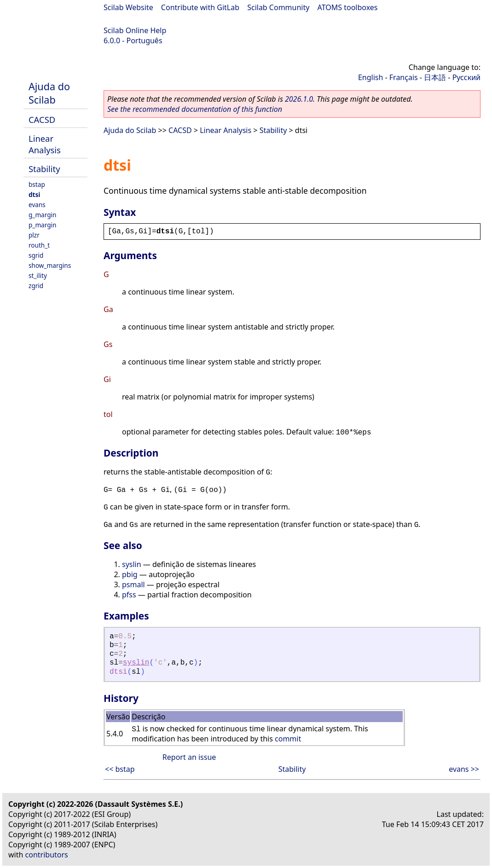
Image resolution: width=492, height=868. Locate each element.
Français (404, 77)
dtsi (34, 194)
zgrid (36, 286)
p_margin (42, 225)
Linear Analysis (45, 144)
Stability (44, 169)
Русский (466, 77)
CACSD (42, 119)
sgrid (36, 255)
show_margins (50, 265)
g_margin (42, 215)
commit (288, 739)
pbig (130, 574)
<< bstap (120, 769)
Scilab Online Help (135, 30)
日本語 (435, 77)
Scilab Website (128, 7)
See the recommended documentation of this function (195, 109)
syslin (132, 564)
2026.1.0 (299, 99)
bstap (37, 184)
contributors (47, 855)
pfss (129, 595)
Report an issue (189, 757)
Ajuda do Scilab (49, 93)
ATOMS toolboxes (348, 7)
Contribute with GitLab (200, 7)
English (370, 77)
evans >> (464, 769)
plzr (34, 235)
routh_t (39, 245)
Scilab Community (278, 7)
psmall (133, 584)
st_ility (38, 275)
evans (37, 205)
